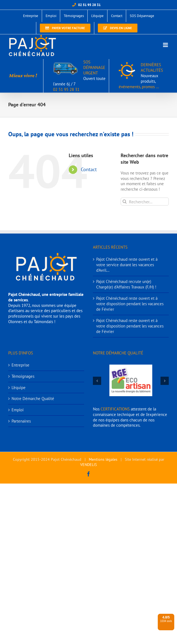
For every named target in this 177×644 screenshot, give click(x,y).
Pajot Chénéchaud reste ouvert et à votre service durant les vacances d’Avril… (127, 265)
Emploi (18, 410)
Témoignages (23, 376)
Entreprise (20, 365)
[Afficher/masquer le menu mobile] (166, 45)
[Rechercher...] (145, 202)
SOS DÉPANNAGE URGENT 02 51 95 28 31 (79, 76)
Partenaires (21, 421)
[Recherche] (125, 202)
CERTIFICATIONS (115, 409)
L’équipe (19, 388)
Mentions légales (103, 459)
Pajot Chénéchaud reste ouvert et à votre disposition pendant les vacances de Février (130, 304)
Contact (89, 169)
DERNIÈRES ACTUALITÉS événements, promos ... (141, 76)
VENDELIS (88, 465)
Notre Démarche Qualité (33, 399)
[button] (97, 381)
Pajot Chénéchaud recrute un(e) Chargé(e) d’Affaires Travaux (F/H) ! (126, 284)
